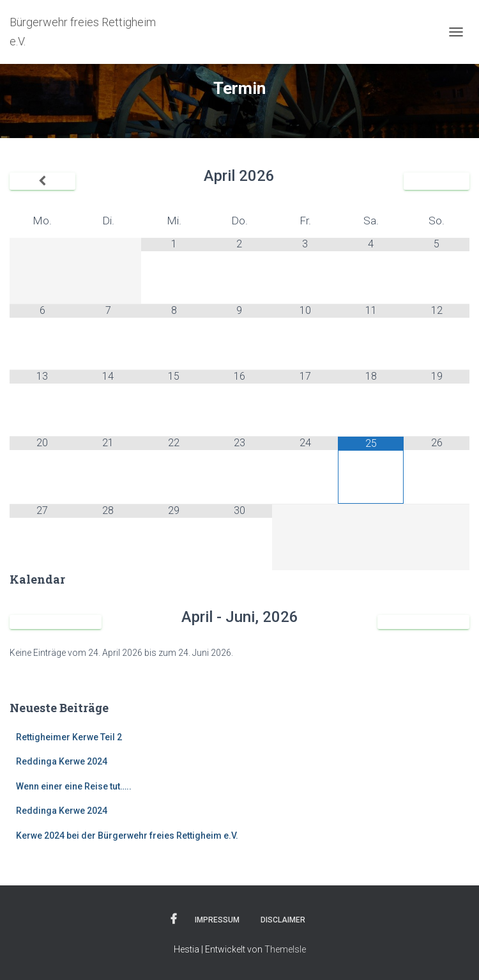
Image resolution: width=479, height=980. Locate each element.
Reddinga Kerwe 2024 (62, 761)
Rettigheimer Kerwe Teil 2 (69, 737)
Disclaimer (283, 920)
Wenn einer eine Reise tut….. (74, 786)
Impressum (217, 920)
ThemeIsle (285, 949)
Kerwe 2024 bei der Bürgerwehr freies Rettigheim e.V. (127, 836)
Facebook (174, 919)
